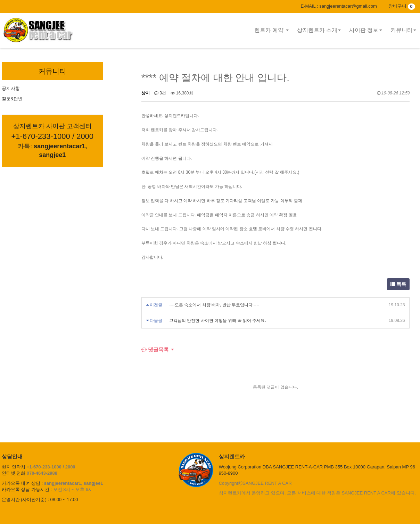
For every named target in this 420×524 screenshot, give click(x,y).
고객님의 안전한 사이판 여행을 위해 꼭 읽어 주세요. (218, 321)
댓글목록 (155, 350)
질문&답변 (12, 99)
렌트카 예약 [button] (271, 30)
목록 (398, 284)
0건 (160, 93)
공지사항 (11, 88)
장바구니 (402, 6)
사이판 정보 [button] (365, 30)
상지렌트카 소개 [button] (319, 30)
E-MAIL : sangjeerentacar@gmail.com (339, 6)
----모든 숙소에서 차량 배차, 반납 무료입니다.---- (214, 305)
